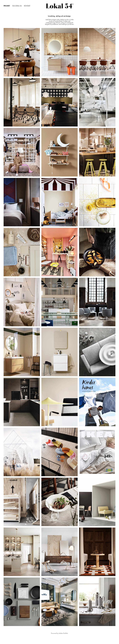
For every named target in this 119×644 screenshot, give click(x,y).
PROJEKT (7, 6)
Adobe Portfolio (63, 633)
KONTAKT (27, 6)
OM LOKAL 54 (17, 6)
